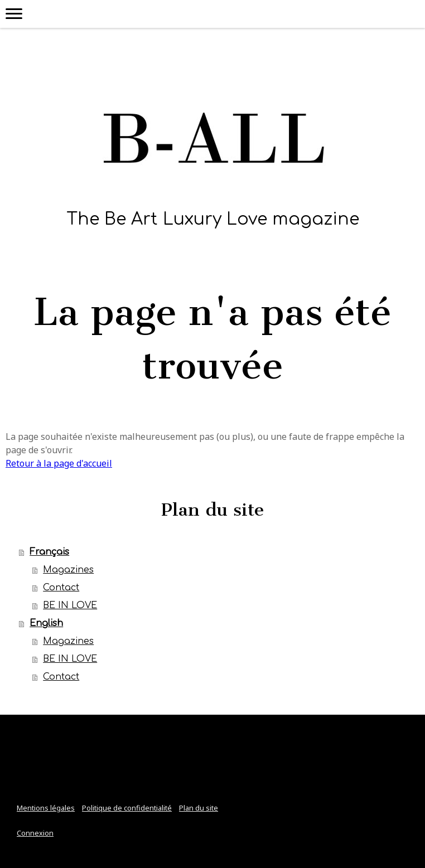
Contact (61, 588)
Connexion (35, 833)
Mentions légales (46, 808)
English (46, 623)
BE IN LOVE (70, 605)
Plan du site (199, 808)
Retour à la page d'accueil (59, 463)
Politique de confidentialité (127, 808)
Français (49, 552)
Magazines (68, 570)
